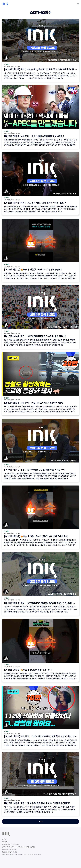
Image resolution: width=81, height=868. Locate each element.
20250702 (7, 133)
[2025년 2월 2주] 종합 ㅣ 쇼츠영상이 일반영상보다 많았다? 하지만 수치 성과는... (39, 603)
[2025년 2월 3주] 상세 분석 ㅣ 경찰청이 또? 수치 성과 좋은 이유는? (34, 403)
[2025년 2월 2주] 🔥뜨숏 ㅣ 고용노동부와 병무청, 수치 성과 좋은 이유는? (36, 536)
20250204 (7, 333)
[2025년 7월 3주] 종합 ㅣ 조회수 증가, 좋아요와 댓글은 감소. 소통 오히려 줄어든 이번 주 (43, 69)
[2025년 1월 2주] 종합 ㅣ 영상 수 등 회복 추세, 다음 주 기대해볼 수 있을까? (37, 803)
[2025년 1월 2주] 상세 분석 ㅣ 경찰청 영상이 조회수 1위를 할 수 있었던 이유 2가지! (41, 736)
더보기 (40, 822)
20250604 (7, 200)
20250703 (7, 66)
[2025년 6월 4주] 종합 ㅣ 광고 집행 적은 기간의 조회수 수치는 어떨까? (35, 203)
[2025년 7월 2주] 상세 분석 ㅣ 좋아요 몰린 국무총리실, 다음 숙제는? (34, 136)
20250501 (7, 266)
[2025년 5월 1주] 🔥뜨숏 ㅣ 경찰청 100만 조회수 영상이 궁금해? (33, 269)
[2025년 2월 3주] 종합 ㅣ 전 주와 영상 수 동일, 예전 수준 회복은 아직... (35, 470)
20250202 (7, 533)
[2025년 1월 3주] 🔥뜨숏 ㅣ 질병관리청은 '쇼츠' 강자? (28, 670)
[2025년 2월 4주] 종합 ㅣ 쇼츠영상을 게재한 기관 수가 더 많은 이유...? (35, 336)
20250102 (7, 733)
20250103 (7, 667)
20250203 (7, 400)
